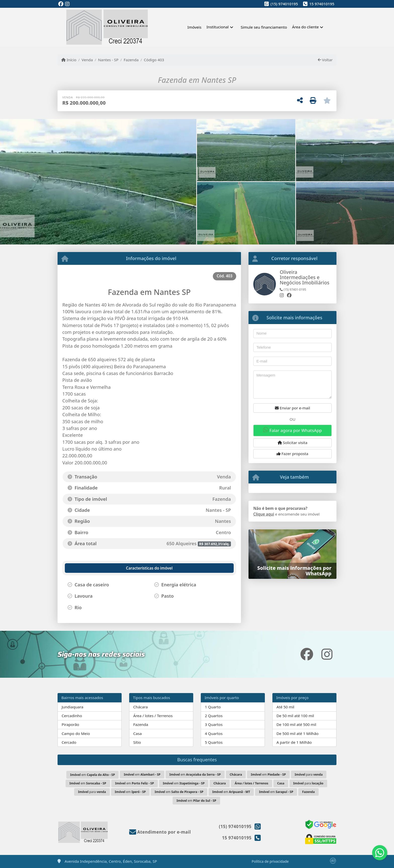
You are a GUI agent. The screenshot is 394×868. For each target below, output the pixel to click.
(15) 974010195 (284, 4)
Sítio (137, 742)
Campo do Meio (76, 733)
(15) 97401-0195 (293, 290)
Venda (87, 60)
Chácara (140, 707)
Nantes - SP (108, 60)
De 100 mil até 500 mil (296, 724)
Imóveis (194, 27)
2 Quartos (214, 716)
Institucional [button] (218, 27)
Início (69, 60)
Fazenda (131, 60)
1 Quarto (213, 707)
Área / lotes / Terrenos (153, 716)
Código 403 (154, 60)
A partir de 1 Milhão (294, 742)
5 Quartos (214, 742)
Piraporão (70, 724)
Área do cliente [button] (305, 27)
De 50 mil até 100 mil (295, 716)
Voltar (325, 60)
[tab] (92, 568)
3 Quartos (214, 724)
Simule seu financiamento (264, 27)
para (309, 774)
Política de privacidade (270, 861)
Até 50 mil (285, 707)
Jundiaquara (72, 707)
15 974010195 (322, 4)
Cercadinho (72, 716)
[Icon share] (61, 4)
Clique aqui (264, 514)
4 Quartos (214, 733)
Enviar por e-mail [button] (292, 408)
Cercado (69, 742)
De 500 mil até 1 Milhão (297, 733)
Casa (137, 733)
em (92, 775)
